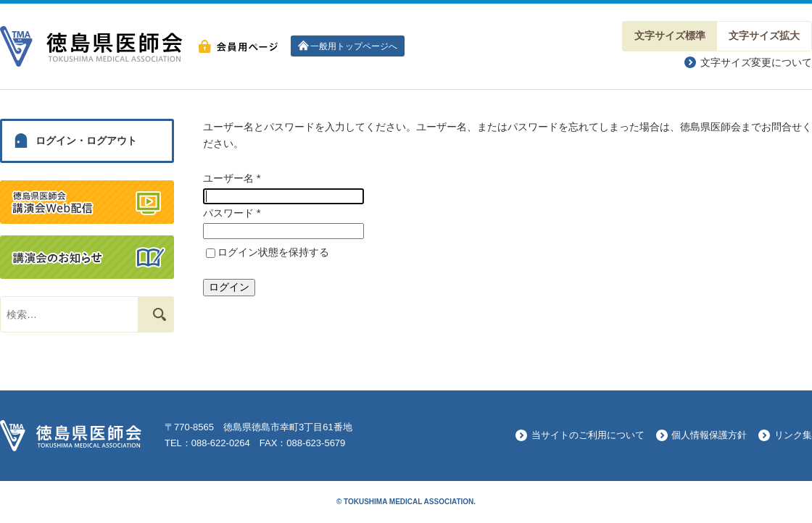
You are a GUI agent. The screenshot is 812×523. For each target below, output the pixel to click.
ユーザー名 (232, 178)
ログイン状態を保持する (273, 252)
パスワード (232, 213)
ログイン (229, 287)
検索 (152, 314)
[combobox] (69, 314)
